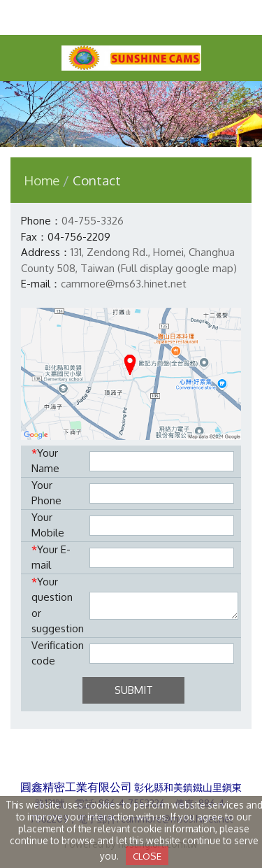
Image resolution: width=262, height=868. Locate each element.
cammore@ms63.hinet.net (124, 284)
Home (42, 180)
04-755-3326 (93, 221)
